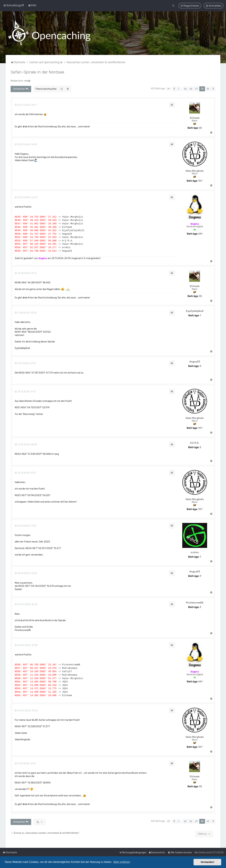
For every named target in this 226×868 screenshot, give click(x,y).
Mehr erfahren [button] (122, 862)
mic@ (27, 80)
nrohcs (195, 552)
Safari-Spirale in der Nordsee (37, 71)
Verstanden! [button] (207, 862)
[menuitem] (32, 5)
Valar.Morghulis (195, 171)
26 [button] (191, 88)
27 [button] (196, 88)
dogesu (195, 223)
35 (200, 128)
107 (200, 180)
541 (200, 233)
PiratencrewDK (195, 602)
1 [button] (179, 88)
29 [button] (208, 88)
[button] (169, 89)
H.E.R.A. (195, 443)
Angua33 (195, 361)
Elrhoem (195, 118)
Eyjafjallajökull (195, 311)
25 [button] (185, 88)
